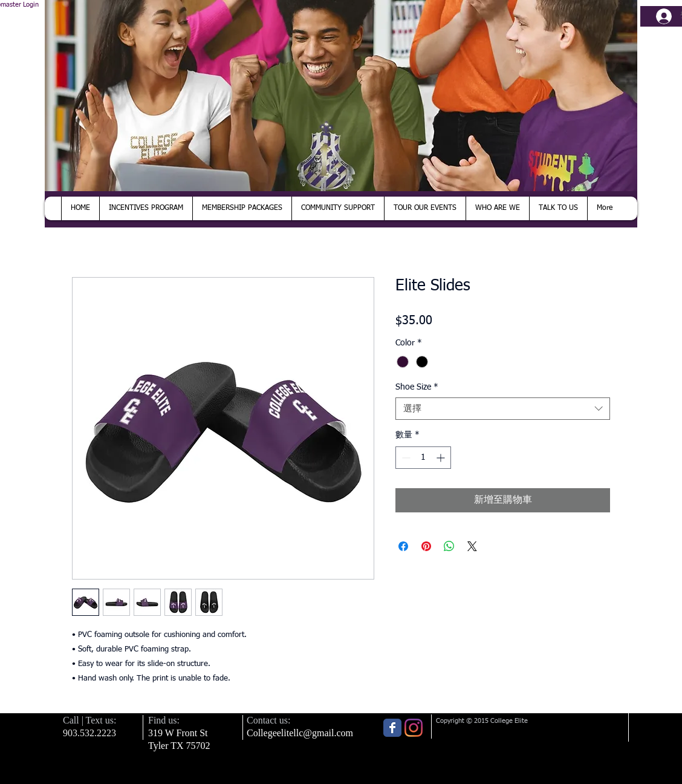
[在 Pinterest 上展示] (426, 546)
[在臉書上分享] (403, 546)
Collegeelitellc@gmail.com (300, 733)
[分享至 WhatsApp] (449, 546)
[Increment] (442, 458)
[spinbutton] (423, 458)
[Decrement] (405, 458)
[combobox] (503, 409)
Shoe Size (417, 387)
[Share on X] (472, 546)
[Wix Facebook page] (392, 728)
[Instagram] (414, 728)
